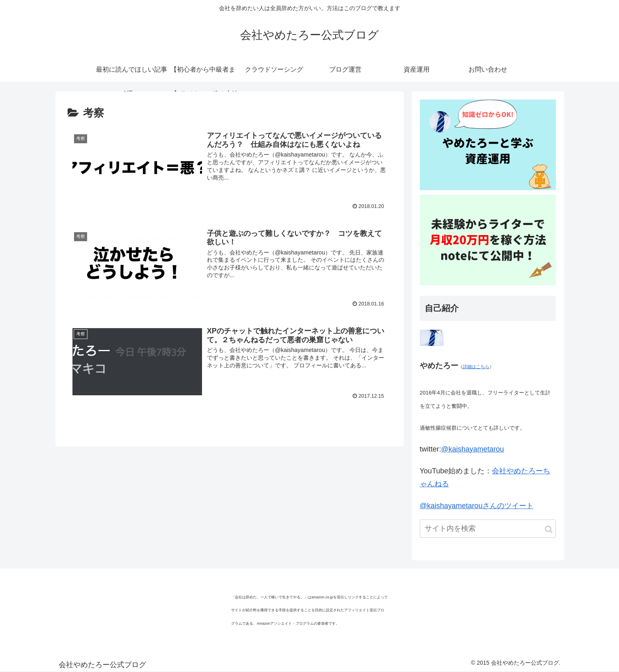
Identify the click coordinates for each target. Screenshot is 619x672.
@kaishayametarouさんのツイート (477, 506)
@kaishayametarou (473, 449)
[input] (488, 529)
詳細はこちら (476, 367)
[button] (549, 529)
